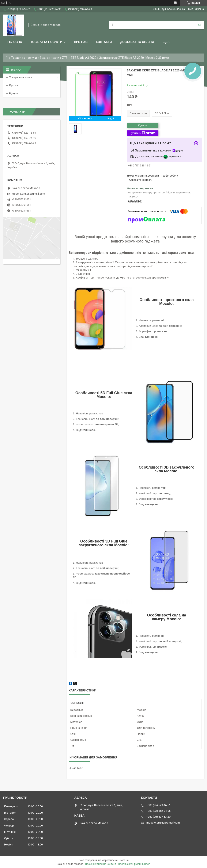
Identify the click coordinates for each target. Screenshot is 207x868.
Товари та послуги (46, 42)
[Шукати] (200, 25)
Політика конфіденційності (134, 864)
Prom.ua (124, 860)
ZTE (65, 58)
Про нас (81, 42)
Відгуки (14, 93)
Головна (15, 42)
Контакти (104, 42)
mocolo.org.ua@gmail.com (28, 194)
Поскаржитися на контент (101, 864)
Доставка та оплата (137, 42)
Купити (143, 125)
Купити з (142, 133)
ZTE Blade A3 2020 (84, 58)
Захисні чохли (50, 58)
